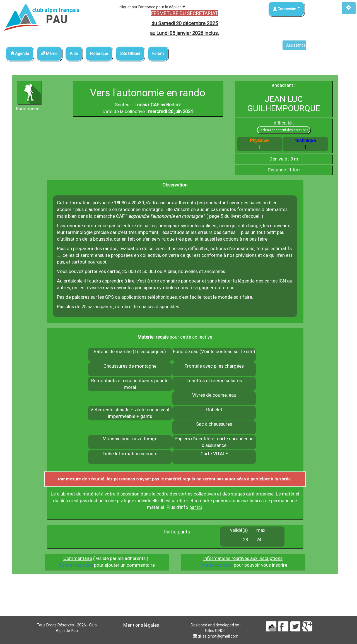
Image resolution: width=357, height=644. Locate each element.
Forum (158, 54)
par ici (196, 507)
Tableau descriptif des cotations (284, 130)
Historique (99, 54)
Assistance (296, 45)
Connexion (286, 9)
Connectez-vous (76, 565)
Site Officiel (130, 54)
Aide (74, 54)
